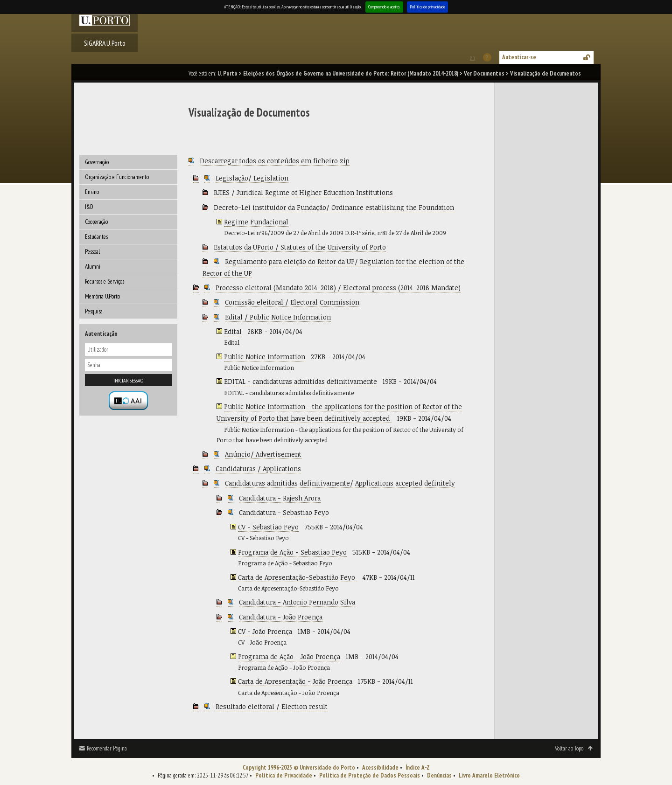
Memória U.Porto (102, 296)
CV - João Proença (265, 631)
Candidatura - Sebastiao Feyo (284, 512)
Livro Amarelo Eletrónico (489, 775)
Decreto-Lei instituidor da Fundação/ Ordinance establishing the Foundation (334, 207)
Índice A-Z (418, 768)
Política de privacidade (427, 7)
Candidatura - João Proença (281, 617)
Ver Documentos (484, 73)
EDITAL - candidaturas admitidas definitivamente (301, 381)
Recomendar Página (107, 748)
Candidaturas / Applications (258, 469)
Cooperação (96, 222)
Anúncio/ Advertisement (263, 454)
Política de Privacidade (284, 775)
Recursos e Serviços (105, 281)
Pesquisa (94, 311)
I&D (89, 207)
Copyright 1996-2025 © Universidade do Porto (299, 768)
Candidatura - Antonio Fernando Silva (297, 602)
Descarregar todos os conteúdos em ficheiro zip (275, 161)
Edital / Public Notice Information (278, 317)
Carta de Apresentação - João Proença (295, 681)
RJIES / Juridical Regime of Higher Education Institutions (303, 192)
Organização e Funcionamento (117, 177)
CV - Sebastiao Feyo (268, 527)
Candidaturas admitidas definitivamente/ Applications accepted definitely (340, 483)
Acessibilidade (380, 768)
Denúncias (439, 775)
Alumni (93, 267)
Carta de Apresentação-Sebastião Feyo (297, 577)
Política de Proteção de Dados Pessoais (370, 775)
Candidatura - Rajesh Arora (280, 498)
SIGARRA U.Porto (105, 43)
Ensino (92, 192)
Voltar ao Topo (569, 748)
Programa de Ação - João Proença (289, 656)
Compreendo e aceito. (384, 7)
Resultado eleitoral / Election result (272, 706)
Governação (97, 162)
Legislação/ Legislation (252, 178)
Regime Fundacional (256, 222)
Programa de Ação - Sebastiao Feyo (292, 552)
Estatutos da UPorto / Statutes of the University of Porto (300, 247)
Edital (233, 331)
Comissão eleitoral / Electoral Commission (292, 302)
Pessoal (92, 252)
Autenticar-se (519, 57)
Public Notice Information (265, 357)
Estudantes (96, 237)
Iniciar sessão (128, 380)
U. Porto (227, 73)
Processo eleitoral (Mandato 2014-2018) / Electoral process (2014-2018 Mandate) (338, 288)
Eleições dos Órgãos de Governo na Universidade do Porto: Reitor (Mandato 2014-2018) (351, 73)
